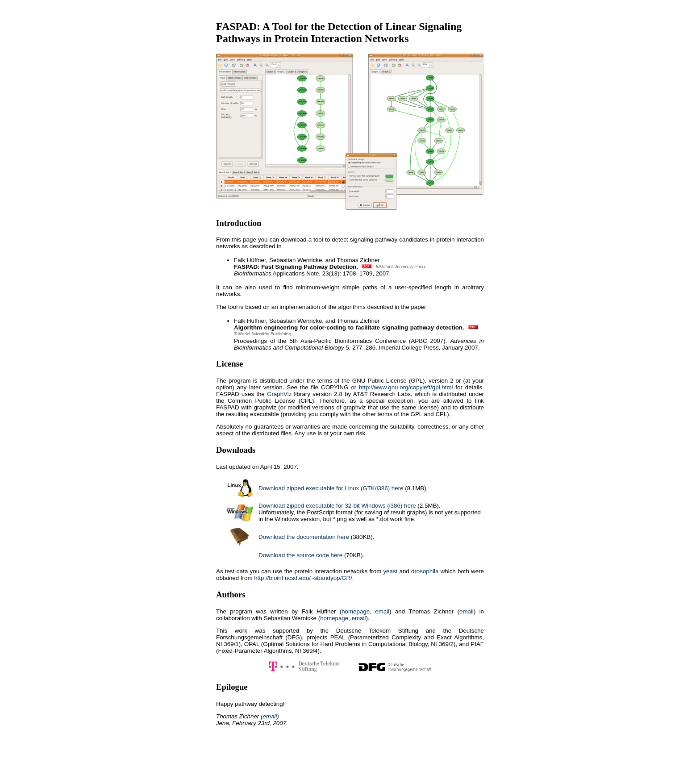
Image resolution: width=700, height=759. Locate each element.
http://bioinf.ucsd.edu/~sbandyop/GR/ (303, 578)
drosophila (425, 571)
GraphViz (279, 394)
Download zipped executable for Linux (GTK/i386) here (331, 488)
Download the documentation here (304, 537)
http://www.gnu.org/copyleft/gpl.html (406, 387)
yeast (390, 571)
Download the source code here (300, 555)
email (382, 611)
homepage (356, 611)
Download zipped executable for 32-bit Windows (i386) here (337, 506)
